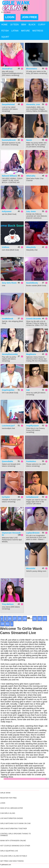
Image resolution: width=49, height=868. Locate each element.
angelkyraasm (33, 426)
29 (25, 619)
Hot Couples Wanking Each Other (15, 846)
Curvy (42, 25)
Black (32, 25)
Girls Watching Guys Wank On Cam (15, 823)
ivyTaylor (6, 497)
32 (40, 619)
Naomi (29, 140)
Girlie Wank (5, 793)
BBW (24, 25)
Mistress (38, 31)
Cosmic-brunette (34, 319)
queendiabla (7, 461)
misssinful (31, 568)
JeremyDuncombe (10, 354)
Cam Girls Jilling (8, 813)
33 (45, 619)
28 (20, 619)
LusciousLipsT (8, 426)
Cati (28, 390)
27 (15, 619)
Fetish (5, 31)
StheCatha (31, 176)
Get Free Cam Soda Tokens (12, 861)
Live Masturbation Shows (11, 818)
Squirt (5, 37)
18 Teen (14, 25)
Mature (25, 31)
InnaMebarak (8, 319)
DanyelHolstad (8, 104)
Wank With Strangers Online (13, 841)
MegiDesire (31, 354)
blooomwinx (32, 69)
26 (10, 619)
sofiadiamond (32, 497)
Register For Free (8, 798)
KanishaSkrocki (9, 140)
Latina (15, 31)
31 (35, 619)
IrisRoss (6, 247)
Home (4, 25)
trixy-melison (8, 604)
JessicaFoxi (7, 69)
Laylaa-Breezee (33, 533)
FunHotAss (31, 461)
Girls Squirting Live (9, 851)
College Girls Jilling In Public (14, 856)
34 (2, 624)
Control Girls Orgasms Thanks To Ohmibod (16, 835)
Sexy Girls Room (9, 283)
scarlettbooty (32, 283)
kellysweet (7, 211)
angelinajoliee (8, 390)
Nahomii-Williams (10, 176)
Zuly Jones (31, 211)
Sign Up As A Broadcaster (12, 808)
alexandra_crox (33, 104)
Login (10, 17)
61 (7, 624)
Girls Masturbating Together (14, 829)
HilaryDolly (31, 247)
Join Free (29, 17)
